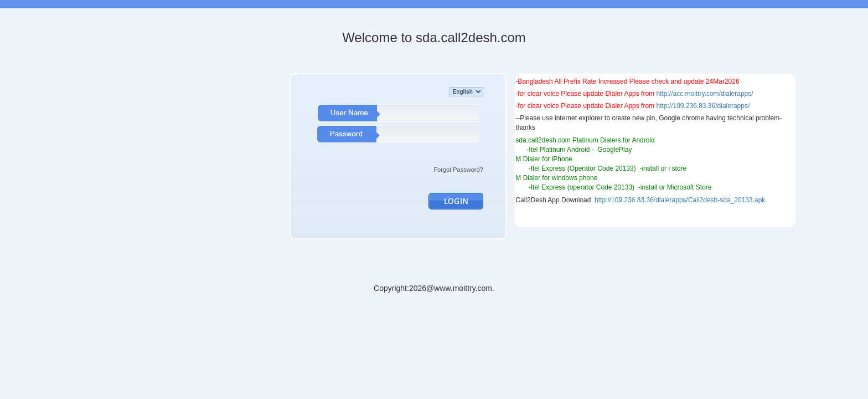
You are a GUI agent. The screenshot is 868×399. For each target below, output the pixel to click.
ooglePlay (618, 150)
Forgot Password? (458, 170)
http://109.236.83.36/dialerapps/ (703, 106)
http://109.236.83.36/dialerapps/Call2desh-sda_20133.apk (680, 200)
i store (677, 168)
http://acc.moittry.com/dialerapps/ (704, 94)
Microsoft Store (689, 187)
